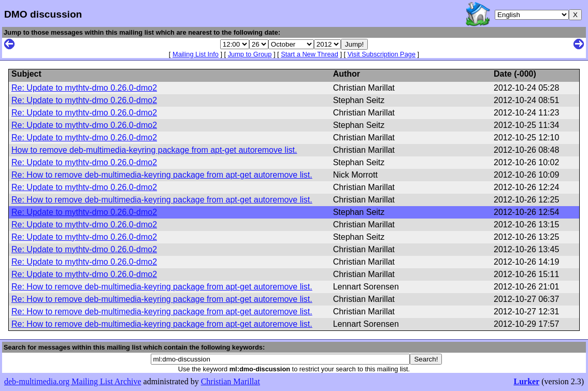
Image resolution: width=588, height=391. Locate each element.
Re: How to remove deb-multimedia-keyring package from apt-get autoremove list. (162, 175)
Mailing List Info (196, 54)
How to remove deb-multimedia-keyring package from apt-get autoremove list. (154, 150)
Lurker (526, 381)
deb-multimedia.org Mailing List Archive (73, 381)
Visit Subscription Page (382, 54)
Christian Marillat (231, 381)
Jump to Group (250, 54)
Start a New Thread (310, 54)
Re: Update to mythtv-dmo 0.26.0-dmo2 (84, 88)
